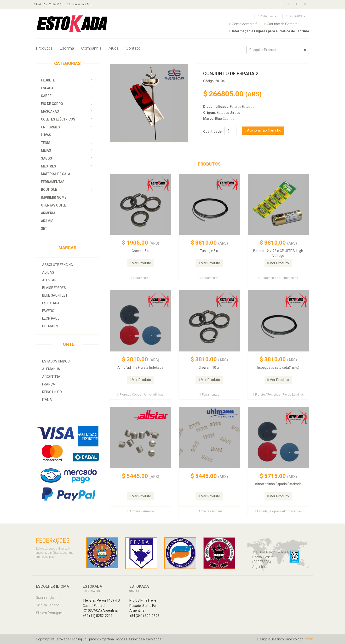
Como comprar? (243, 24)
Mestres (49, 166)
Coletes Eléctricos (58, 119)
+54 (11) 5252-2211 (50, 4)
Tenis (46, 143)
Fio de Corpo (52, 104)
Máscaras (50, 111)
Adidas (48, 272)
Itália (47, 400)
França (49, 384)
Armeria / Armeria (141, 511)
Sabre (46, 96)
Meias (46, 150)
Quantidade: (213, 132)
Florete (48, 80)
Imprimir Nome (54, 197)
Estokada (51, 303)
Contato (133, 48)
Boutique (49, 190)
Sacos (47, 158)
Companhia (91, 48)
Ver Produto (140, 263)
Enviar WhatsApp (83, 4)
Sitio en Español (48, 605)
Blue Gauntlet (55, 295)
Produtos (44, 48)
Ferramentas (53, 182)
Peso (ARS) (296, 16)
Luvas (46, 135)
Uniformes (50, 127)
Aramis (47, 221)
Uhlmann (50, 326)
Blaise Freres (54, 288)
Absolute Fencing (57, 265)
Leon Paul (51, 318)
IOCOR (308, 639)
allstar (49, 280)
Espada (47, 88)
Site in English (46, 598)
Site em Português (50, 613)
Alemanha (51, 369)
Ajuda (114, 48)
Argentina (51, 377)
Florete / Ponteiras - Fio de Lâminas (278, 394)
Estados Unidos (56, 361)
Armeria (48, 213)
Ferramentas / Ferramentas (278, 278)
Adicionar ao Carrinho (263, 130)
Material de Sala (56, 174)
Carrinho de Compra (281, 24)
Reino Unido (52, 392)
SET (44, 229)
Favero (48, 311)
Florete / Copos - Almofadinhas (140, 394)
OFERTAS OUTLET (55, 205)
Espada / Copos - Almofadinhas (278, 511)
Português (267, 16)
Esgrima (67, 48)
